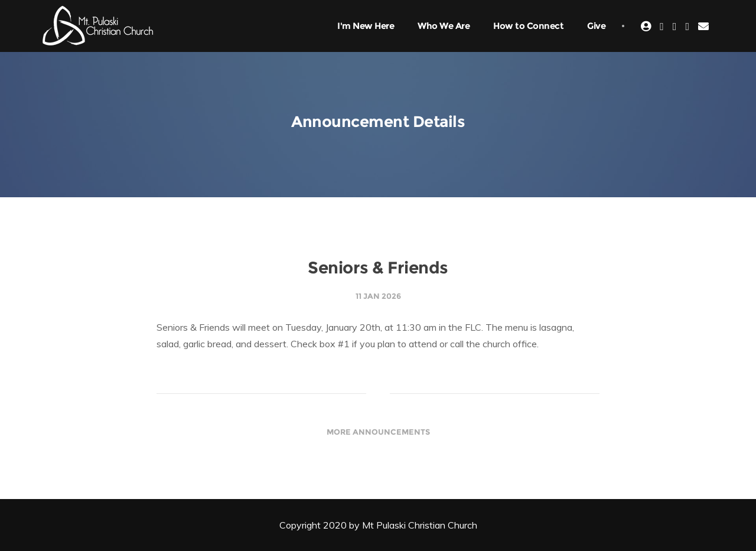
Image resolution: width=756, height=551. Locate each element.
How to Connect (528, 26)
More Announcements (378, 432)
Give (596, 26)
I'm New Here (366, 26)
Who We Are (444, 26)
